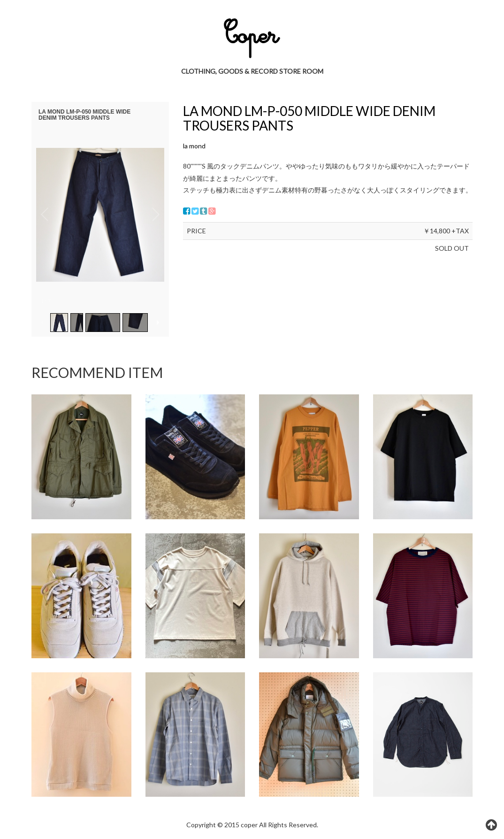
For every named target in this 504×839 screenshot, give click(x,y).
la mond (194, 146)
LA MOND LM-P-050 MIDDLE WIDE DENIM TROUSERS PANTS (309, 118)
